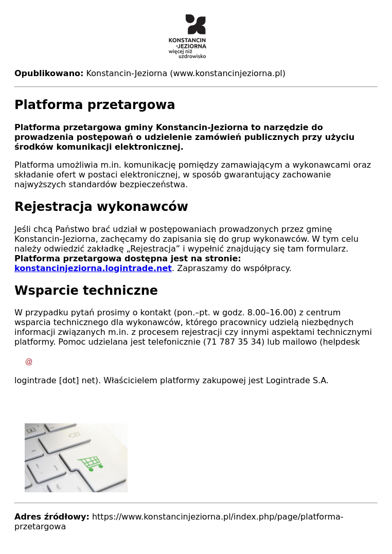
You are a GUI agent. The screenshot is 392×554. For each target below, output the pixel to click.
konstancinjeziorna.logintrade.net (93, 268)
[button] (196, 458)
